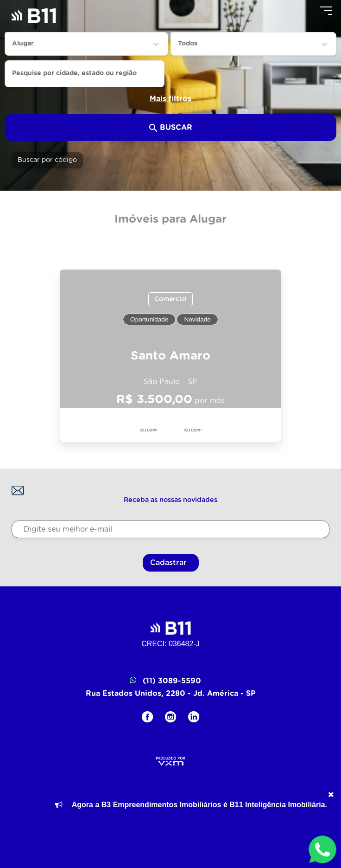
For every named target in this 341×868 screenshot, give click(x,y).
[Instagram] (171, 717)
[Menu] (326, 10)
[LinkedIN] (194, 717)
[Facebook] (148, 717)
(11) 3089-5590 (171, 681)
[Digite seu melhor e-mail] (170, 529)
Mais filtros (170, 99)
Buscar (171, 128)
